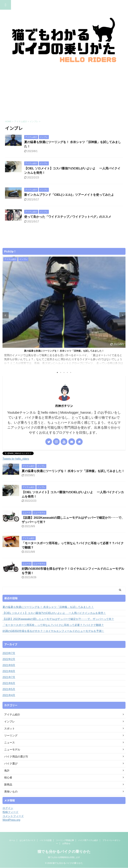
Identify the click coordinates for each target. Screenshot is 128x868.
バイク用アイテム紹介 (88, 843)
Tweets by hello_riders (16, 459)
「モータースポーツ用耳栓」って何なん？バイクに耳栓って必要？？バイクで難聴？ (53, 625)
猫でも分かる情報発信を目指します (64, 860)
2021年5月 (9, 689)
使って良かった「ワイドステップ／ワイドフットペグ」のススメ (68, 217)
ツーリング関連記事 (65, 843)
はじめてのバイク (27, 843)
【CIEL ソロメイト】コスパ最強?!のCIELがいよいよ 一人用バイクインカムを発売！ (54, 613)
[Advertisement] (64, 92)
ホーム (12, 843)
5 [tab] (71, 372)
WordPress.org (11, 820)
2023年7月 (9, 653)
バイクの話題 (46, 843)
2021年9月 (9, 665)
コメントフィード (13, 816)
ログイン (8, 808)
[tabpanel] (64, 312)
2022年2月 (9, 659)
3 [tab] (64, 372)
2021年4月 (9, 695)
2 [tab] (61, 372)
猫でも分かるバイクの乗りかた (64, 854)
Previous (6, 315)
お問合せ (66, 846)
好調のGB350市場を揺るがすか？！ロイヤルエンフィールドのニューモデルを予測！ (53, 631)
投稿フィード (10, 812)
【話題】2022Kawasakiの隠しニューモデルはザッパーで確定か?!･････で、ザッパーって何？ (58, 619)
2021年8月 (9, 671)
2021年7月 (9, 677)
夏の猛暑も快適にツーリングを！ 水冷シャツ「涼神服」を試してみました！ (64, 351)
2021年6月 (9, 683)
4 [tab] (67, 372)
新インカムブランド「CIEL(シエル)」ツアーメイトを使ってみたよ (69, 195)
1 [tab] (57, 372)
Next (122, 315)
